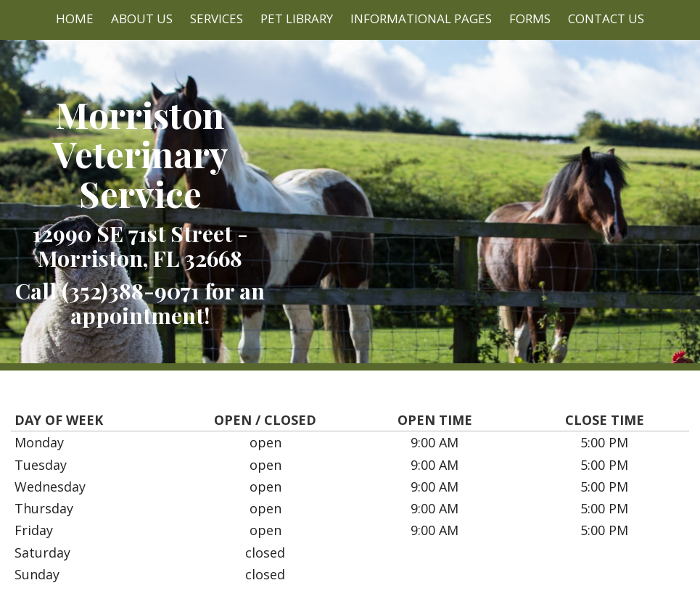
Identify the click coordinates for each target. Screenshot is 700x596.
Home (75, 18)
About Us (142, 18)
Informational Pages (421, 18)
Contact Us (606, 18)
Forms (530, 18)
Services (217, 18)
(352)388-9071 (131, 290)
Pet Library (297, 18)
